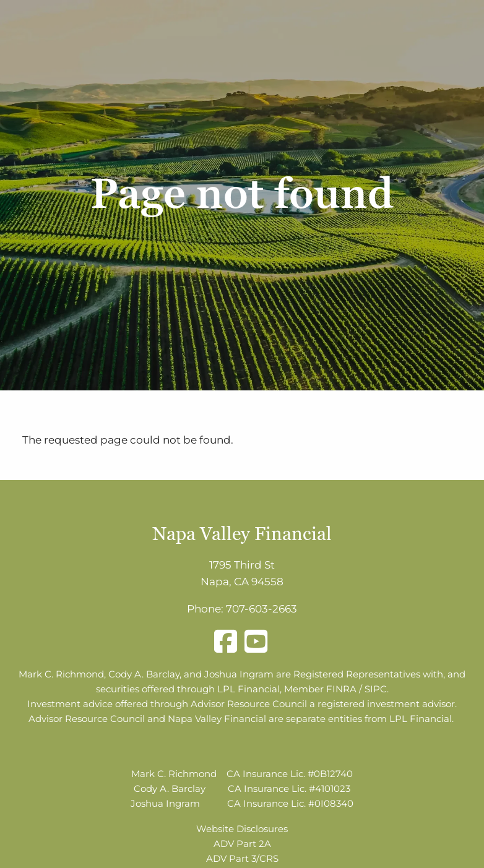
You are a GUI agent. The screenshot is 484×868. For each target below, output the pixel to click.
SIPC (376, 689)
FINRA (341, 689)
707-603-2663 (261, 609)
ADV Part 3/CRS (242, 858)
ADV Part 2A (242, 844)
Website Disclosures (242, 829)
